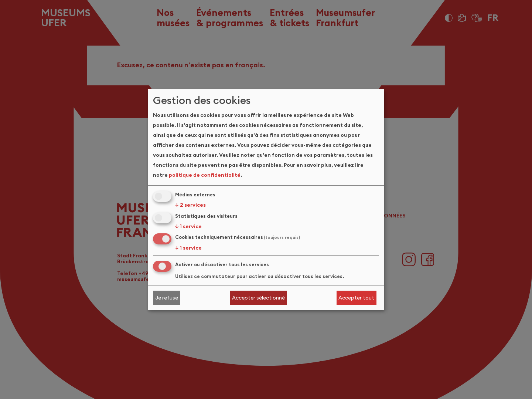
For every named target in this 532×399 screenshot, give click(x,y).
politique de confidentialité (205, 175)
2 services (190, 205)
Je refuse (167, 298)
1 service (188, 226)
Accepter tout (356, 298)
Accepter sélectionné (258, 298)
